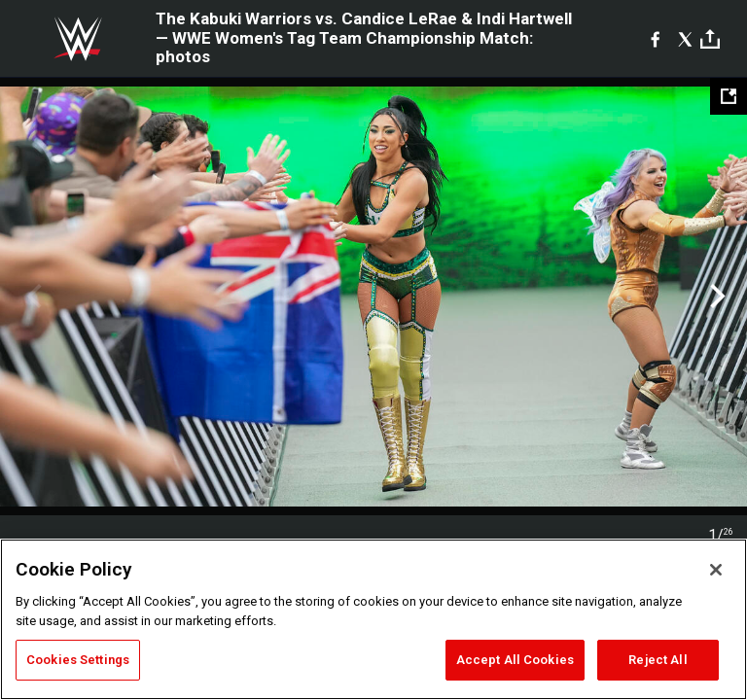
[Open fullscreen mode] (729, 96)
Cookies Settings (78, 660)
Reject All (658, 660)
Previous (32, 297)
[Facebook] (655, 39)
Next (715, 297)
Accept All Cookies (515, 660)
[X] (685, 39)
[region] (373, 619)
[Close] (716, 570)
